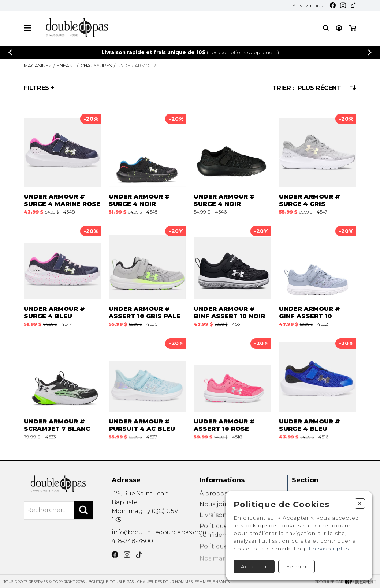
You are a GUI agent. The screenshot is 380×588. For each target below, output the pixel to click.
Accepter (254, 566)
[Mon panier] (353, 28)
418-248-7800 (132, 546)
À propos (213, 500)
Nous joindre (219, 512)
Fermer (297, 566)
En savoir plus (329, 549)
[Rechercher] (83, 515)
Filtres (36, 88)
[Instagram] (343, 5)
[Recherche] (326, 28)
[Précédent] (10, 52)
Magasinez (38, 66)
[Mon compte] (339, 28)
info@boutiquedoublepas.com (159, 536)
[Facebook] (333, 5)
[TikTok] (353, 5)
